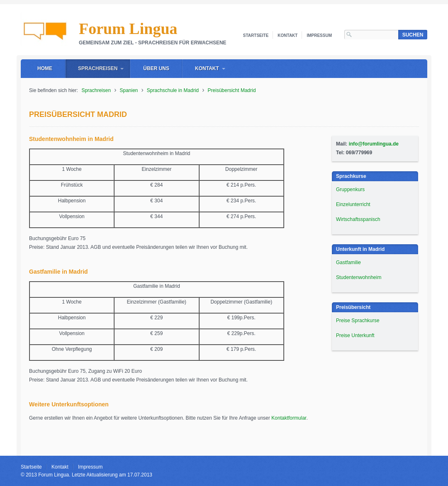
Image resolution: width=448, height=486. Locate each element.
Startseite (256, 35)
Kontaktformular (289, 418)
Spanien (129, 90)
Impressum (319, 35)
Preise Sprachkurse (358, 321)
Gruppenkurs (350, 190)
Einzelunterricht (353, 204)
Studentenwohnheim (359, 277)
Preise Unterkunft (355, 335)
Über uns (156, 68)
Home (45, 68)
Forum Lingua (128, 29)
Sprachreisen (98, 68)
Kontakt (287, 35)
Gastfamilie (348, 262)
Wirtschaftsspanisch (358, 219)
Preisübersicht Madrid (232, 90)
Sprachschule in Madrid (173, 90)
